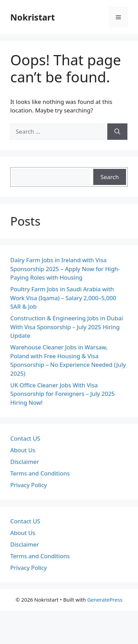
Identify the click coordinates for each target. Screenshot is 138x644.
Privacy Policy (29, 485)
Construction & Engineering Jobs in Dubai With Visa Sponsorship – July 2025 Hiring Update (67, 327)
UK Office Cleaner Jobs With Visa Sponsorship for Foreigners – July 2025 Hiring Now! (63, 394)
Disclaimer (25, 462)
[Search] (117, 132)
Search (110, 177)
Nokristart (33, 17)
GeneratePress (105, 600)
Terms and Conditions (40, 473)
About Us (23, 450)
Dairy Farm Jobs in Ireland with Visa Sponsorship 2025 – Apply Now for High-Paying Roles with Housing (65, 269)
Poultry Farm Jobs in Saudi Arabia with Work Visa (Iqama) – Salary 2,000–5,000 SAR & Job (63, 298)
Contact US (25, 438)
